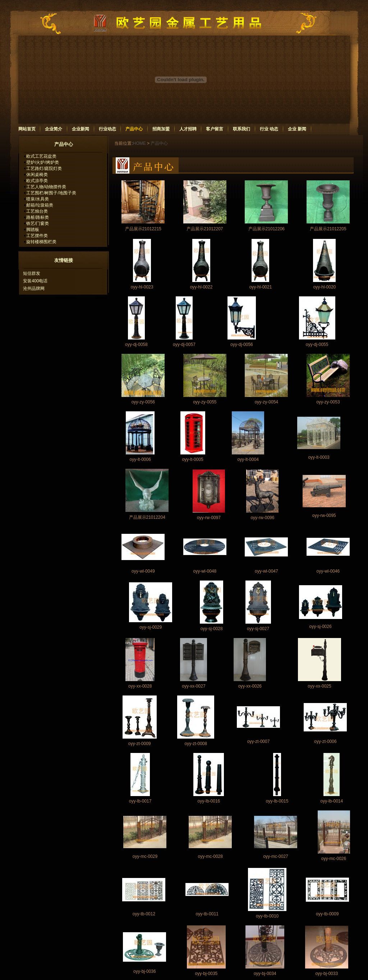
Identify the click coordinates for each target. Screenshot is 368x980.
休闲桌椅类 (37, 175)
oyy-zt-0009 (140, 744)
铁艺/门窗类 (38, 223)
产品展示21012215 (143, 229)
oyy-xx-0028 (140, 686)
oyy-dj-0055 (317, 345)
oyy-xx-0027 (194, 686)
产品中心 (134, 129)
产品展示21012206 (266, 229)
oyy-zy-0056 (143, 402)
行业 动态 (269, 129)
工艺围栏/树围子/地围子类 (51, 193)
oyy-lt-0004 (248, 459)
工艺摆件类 (37, 236)
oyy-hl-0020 (325, 287)
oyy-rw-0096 (262, 518)
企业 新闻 (297, 129)
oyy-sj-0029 (151, 627)
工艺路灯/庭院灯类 (44, 168)
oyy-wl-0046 (328, 571)
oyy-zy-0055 (205, 402)
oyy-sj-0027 (258, 629)
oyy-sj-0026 (321, 627)
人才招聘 (188, 129)
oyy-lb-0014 (332, 801)
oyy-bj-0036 (145, 971)
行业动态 (107, 129)
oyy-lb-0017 (140, 801)
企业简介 (54, 129)
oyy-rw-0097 (209, 518)
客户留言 (215, 129)
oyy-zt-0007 (259, 741)
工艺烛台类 (37, 211)
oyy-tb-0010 (267, 916)
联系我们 (241, 129)
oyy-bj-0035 (206, 974)
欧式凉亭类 (37, 181)
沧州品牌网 (34, 288)
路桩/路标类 (38, 217)
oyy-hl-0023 (142, 287)
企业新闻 (80, 129)
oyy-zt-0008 (196, 744)
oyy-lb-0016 (209, 801)
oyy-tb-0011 (207, 914)
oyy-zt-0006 (325, 741)
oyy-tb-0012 (144, 914)
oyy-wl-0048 (205, 571)
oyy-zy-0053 (328, 402)
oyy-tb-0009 (327, 914)
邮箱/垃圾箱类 (40, 205)
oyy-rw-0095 (324, 516)
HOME (139, 143)
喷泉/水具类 (38, 199)
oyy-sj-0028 (212, 629)
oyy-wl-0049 (143, 571)
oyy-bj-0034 (265, 974)
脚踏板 (33, 230)
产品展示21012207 (205, 229)
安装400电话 (35, 281)
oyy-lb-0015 (277, 801)
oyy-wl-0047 (266, 571)
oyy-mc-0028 (210, 856)
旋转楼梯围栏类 (41, 242)
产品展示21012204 (147, 517)
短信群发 (32, 273)
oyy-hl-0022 (201, 287)
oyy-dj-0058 (136, 345)
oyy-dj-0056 (242, 345)
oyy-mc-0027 (275, 856)
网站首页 (27, 129)
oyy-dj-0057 (184, 345)
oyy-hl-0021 (261, 287)
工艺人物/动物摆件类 (46, 187)
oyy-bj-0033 (326, 974)
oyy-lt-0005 (192, 459)
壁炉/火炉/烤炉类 (43, 162)
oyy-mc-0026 (334, 859)
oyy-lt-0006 (140, 459)
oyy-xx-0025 (319, 686)
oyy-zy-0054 (266, 402)
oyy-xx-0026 (250, 686)
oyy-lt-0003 (319, 457)
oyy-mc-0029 (145, 856)
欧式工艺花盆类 (41, 156)
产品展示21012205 (328, 229)
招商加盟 (161, 129)
